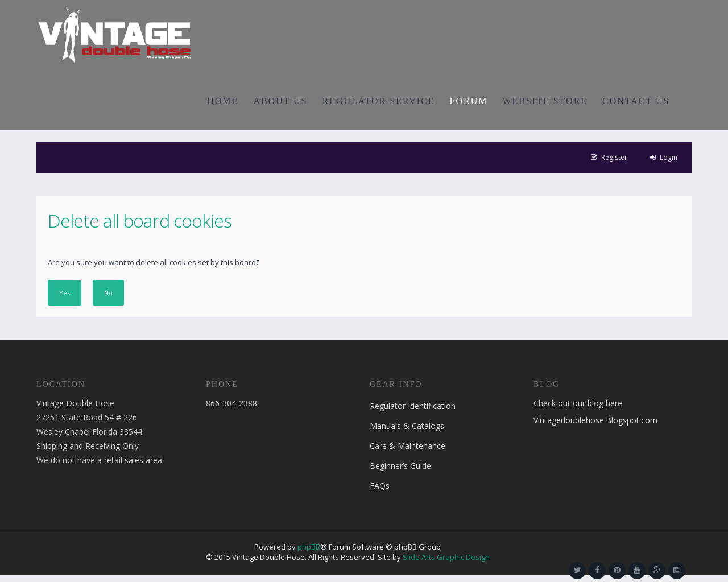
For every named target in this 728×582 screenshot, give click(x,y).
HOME (223, 101)
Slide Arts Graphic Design (446, 557)
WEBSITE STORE (545, 101)
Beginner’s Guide (400, 466)
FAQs (380, 486)
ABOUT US (280, 101)
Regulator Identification (413, 406)
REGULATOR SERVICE (379, 101)
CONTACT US (636, 101)
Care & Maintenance (408, 446)
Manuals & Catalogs (407, 426)
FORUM (469, 101)
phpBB (309, 547)
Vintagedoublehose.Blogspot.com (595, 420)
